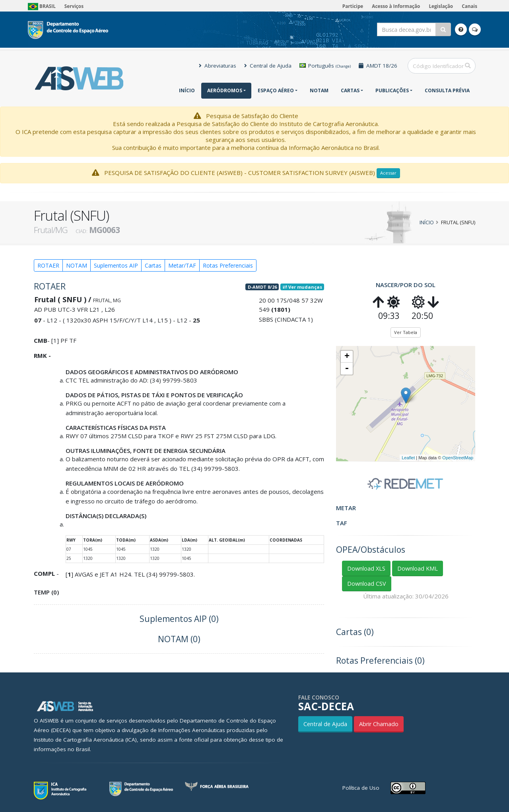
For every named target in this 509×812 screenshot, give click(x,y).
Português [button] (325, 66)
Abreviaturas (218, 66)
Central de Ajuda (268, 66)
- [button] (347, 369)
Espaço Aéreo (276, 90)
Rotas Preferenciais (228, 265)
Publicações (392, 90)
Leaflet (408, 458)
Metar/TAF (182, 265)
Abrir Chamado (379, 724)
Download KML (418, 568)
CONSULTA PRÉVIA (447, 90)
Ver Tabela (406, 332)
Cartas (350, 90)
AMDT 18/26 (378, 66)
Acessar (388, 173)
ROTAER (48, 265)
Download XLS (366, 568)
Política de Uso (361, 788)
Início (187, 90)
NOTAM (319, 90)
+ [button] (347, 357)
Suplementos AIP (116, 265)
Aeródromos (225, 90)
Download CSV (367, 584)
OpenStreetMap (458, 458)
